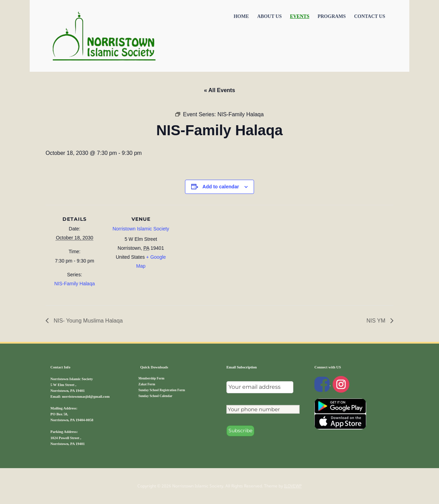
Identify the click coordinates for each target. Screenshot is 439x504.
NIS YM (377, 321)
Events (300, 16)
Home (241, 16)
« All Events (219, 90)
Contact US (370, 16)
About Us (269, 16)
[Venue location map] (214, 253)
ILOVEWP (293, 486)
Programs (332, 16)
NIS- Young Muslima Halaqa (87, 321)
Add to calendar (221, 187)
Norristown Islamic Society (141, 229)
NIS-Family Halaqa (74, 284)
